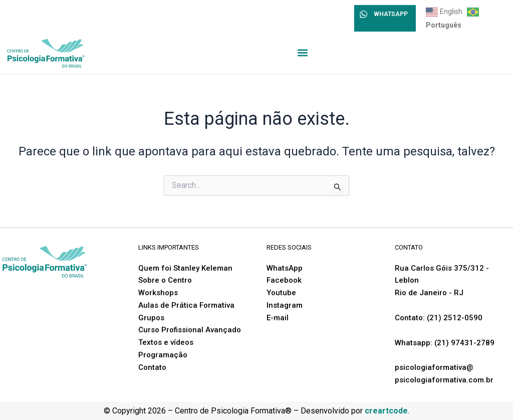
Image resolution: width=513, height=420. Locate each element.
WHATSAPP (391, 14)
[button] (303, 52)
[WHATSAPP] (363, 14)
